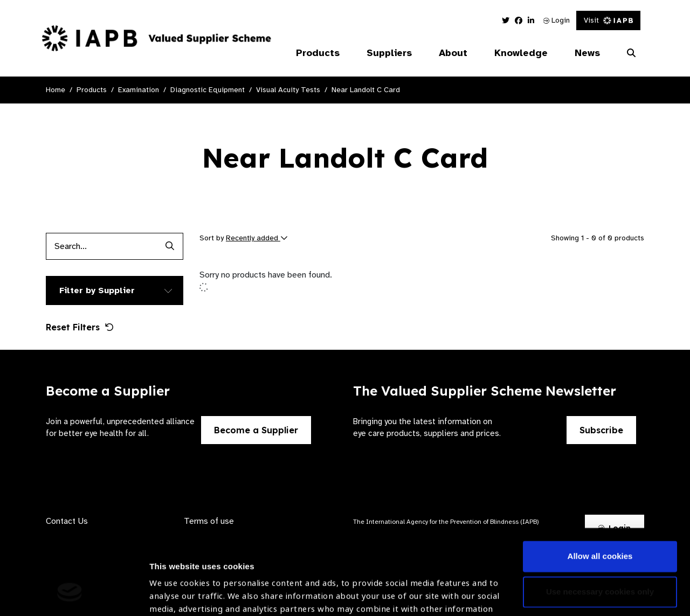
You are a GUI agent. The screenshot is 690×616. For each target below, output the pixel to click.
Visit (608, 20)
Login (557, 20)
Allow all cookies (600, 483)
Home (56, 90)
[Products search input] (101, 246)
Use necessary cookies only (600, 518)
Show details (174, 584)
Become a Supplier (256, 430)
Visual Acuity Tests (288, 90)
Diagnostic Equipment (208, 90)
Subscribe (601, 430)
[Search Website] (631, 53)
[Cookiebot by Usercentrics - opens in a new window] (70, 595)
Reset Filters (80, 327)
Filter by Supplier (97, 290)
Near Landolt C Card (366, 90)
